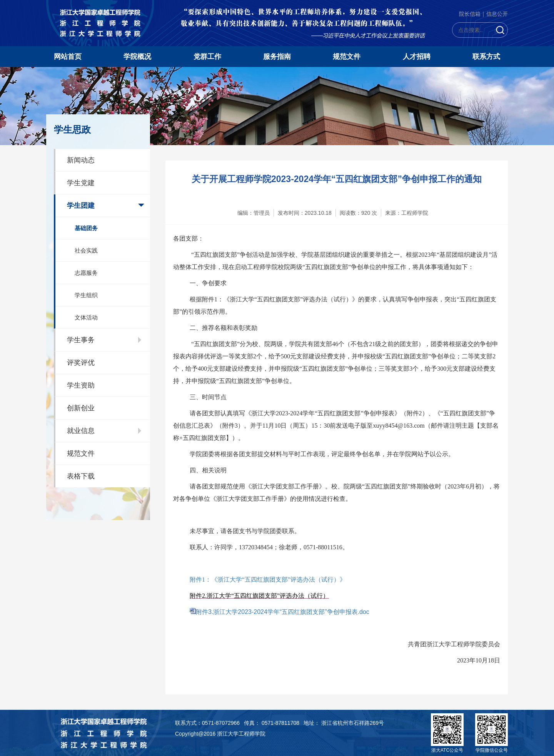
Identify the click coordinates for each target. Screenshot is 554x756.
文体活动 (86, 317)
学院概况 (137, 57)
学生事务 (81, 340)
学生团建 (81, 206)
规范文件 (347, 57)
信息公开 (497, 14)
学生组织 (86, 295)
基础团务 (86, 228)
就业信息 (81, 431)
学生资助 (81, 385)
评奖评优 (81, 363)
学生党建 (81, 183)
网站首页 (68, 57)
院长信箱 (470, 14)
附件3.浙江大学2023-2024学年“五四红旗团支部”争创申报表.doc (283, 612)
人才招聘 (417, 57)
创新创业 (81, 408)
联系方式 (486, 57)
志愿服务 (86, 273)
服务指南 (277, 57)
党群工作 (207, 57)
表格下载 (81, 476)
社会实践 (86, 250)
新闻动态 (81, 160)
